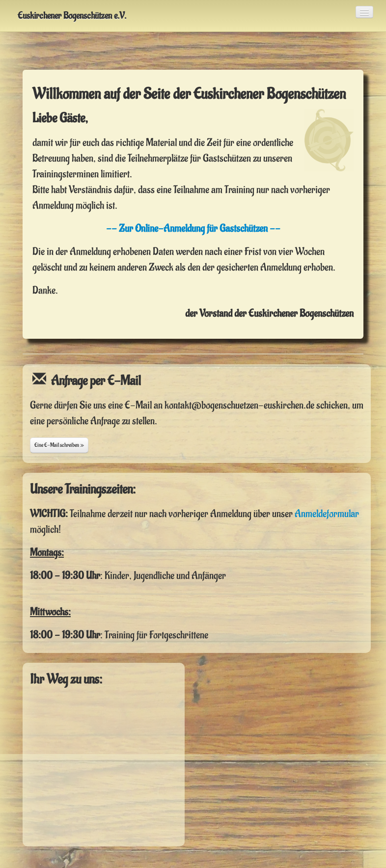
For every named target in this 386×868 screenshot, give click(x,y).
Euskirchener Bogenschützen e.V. (72, 16)
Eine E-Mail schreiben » (59, 445)
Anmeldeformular (327, 514)
